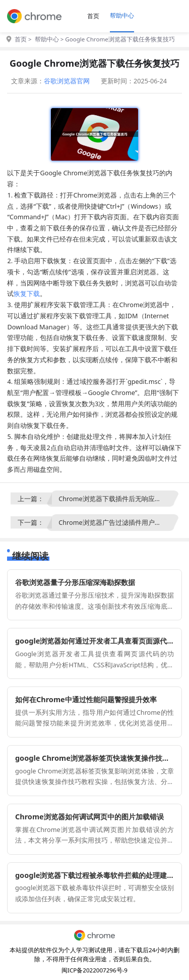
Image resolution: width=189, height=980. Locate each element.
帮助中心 (122, 15)
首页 (93, 16)
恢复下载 (27, 293)
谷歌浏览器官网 (67, 81)
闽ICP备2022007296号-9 (94, 970)
